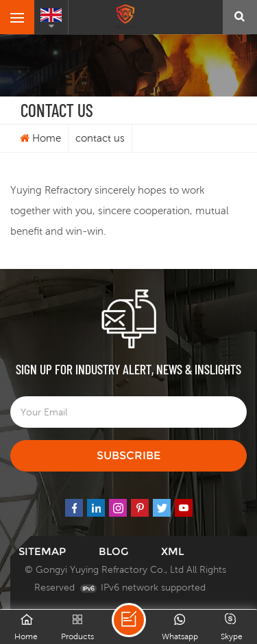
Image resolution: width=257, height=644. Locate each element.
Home (40, 138)
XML (172, 551)
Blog (113, 551)
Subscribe (128, 455)
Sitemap (42, 551)
